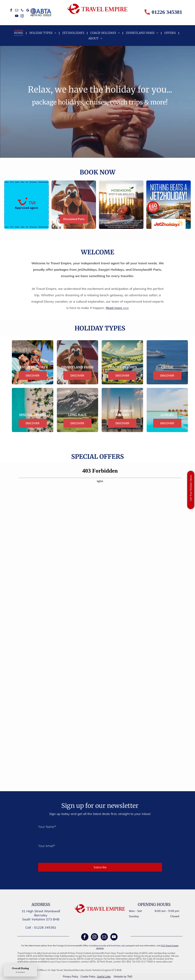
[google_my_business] (28, 11)
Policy (75, 977)
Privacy (67, 977)
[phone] (22, 11)
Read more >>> (117, 308)
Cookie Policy (88, 977)
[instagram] (22, 16)
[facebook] (11, 11)
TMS (130, 977)
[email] (17, 11)
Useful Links (104, 977)
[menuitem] (19, 33)
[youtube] (17, 16)
